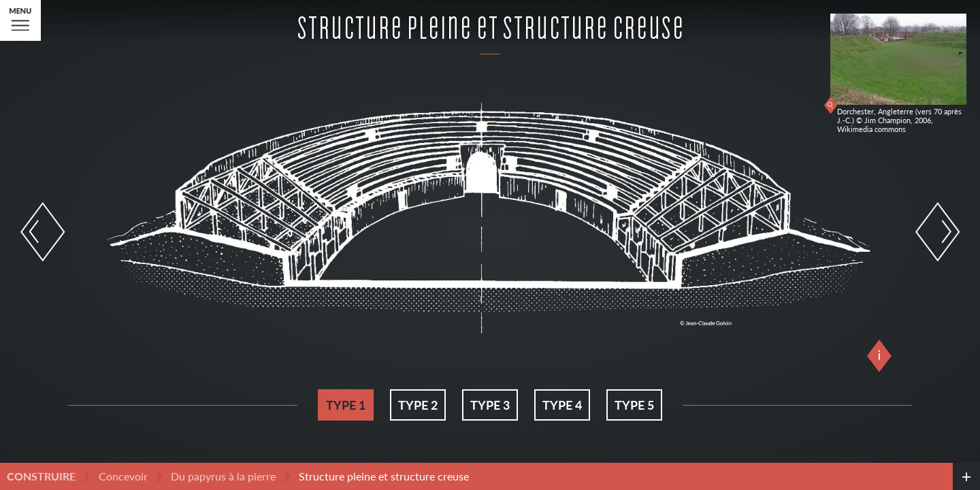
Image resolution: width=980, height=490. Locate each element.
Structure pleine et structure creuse (384, 476)
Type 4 (562, 405)
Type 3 (490, 405)
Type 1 (346, 405)
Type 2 (418, 405)
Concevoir (123, 476)
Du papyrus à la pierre (223, 476)
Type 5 (634, 405)
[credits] (966, 476)
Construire (41, 476)
